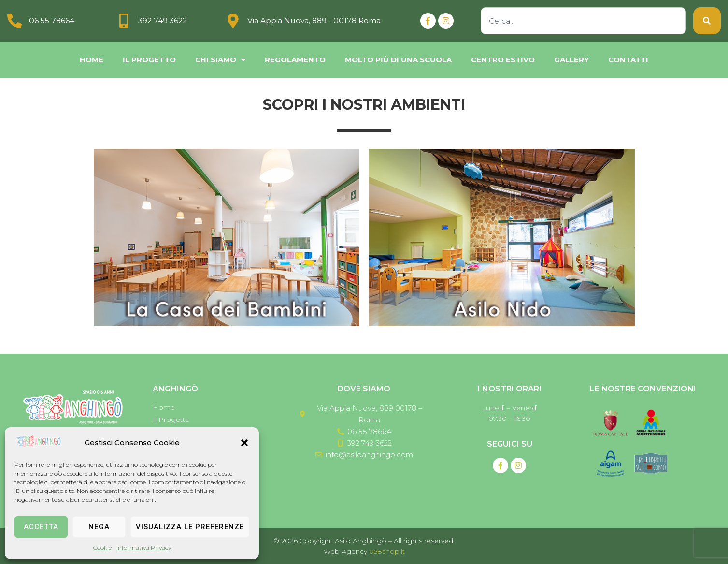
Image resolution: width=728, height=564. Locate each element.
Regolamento (295, 60)
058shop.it (387, 551)
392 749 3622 (164, 21)
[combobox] (583, 21)
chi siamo (220, 60)
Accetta (41, 527)
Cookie (102, 547)
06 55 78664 (52, 21)
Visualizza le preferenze (190, 527)
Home (92, 60)
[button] (244, 443)
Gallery (571, 60)
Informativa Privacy (144, 547)
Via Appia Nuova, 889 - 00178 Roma (315, 21)
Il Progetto (149, 60)
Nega (99, 527)
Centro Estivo (503, 60)
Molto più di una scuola (398, 60)
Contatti (628, 60)
